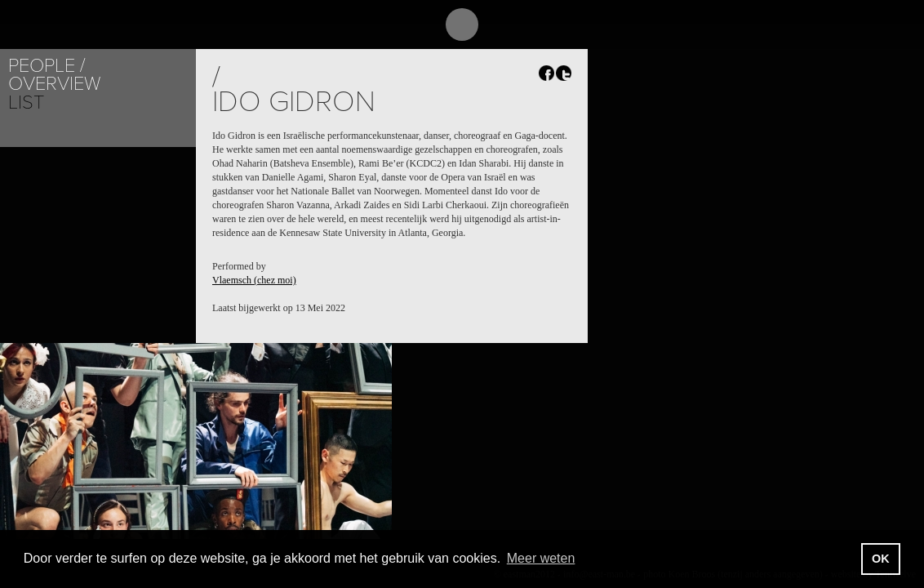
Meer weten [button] (541, 558)
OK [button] (881, 559)
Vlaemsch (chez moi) (254, 280)
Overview (54, 84)
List (26, 102)
